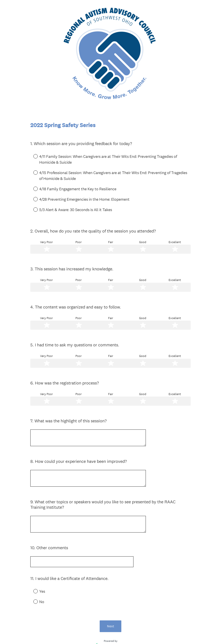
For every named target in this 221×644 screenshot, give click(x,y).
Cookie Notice (116, 633)
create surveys (116, 612)
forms (134, 612)
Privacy (101, 633)
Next (111, 587)
